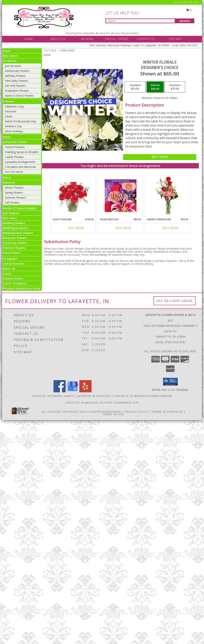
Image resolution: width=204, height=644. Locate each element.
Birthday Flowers (15, 76)
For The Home (14, 172)
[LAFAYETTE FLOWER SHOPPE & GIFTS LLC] (44, 17)
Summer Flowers (15, 197)
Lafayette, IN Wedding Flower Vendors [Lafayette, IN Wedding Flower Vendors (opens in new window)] (143, 396)
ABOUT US (58, 39)
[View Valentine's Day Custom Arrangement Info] (121, 196)
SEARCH (185, 21)
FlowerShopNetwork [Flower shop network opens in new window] (104, 412)
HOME (29, 39)
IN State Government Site (120, 403)
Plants (7, 177)
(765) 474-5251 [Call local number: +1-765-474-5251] (175, 342)
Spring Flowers (14, 193)
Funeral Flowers (15, 147)
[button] (170, 382)
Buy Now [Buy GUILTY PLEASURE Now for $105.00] (76, 228)
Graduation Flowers (17, 91)
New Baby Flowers (17, 81)
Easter (9, 116)
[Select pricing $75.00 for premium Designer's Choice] (175, 87)
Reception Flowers (15, 238)
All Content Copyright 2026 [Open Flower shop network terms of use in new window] (64, 412)
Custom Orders (13, 278)
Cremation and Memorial (20, 167)
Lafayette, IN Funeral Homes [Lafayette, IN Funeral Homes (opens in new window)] (53, 396)
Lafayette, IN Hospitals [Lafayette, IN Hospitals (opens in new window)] (94, 396)
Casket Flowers (14, 157)
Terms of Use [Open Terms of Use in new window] (114, 414)
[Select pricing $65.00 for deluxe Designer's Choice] (155, 87)
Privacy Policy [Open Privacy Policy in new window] (137, 412)
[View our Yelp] (85, 391)
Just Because (13, 66)
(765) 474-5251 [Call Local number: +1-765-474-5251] (190, 2)
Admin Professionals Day (20, 121)
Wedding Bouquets (15, 228)
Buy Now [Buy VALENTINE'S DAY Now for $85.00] (123, 228)
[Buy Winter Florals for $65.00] (160, 157)
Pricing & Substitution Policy (22, 288)
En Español (10, 259)
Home (7, 51)
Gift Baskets (11, 213)
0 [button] (189, 10)
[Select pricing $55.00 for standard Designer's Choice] (135, 87)
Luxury (7, 274)
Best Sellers (10, 56)
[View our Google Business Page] (73, 391)
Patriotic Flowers (14, 248)
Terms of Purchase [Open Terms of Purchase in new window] (167, 412)
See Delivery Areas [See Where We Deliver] (175, 301)
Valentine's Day (14, 106)
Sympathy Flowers (15, 142)
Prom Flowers (12, 253)
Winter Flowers (14, 188)
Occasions (10, 61)
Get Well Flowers (15, 86)
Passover (11, 111)
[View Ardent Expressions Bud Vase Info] (168, 196)
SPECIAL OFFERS (117, 39)
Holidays (9, 101)
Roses (7, 137)
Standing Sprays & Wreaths (22, 152)
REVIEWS (87, 39)
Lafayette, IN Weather (81, 403)
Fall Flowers (12, 202)
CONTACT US (146, 39)
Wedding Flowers (14, 223)
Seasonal (9, 182)
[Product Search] (140, 21)
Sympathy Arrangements (20, 162)
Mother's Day (13, 126)
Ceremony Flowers (15, 243)
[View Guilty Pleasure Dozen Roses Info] (73, 196)
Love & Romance (14, 264)
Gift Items (10, 218)
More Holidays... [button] (15, 131)
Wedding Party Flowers (18, 233)
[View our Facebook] (60, 391)
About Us (9, 269)
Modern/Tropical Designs (20, 208)
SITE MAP (175, 39)
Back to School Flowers (20, 96)
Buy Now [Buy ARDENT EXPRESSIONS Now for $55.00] (171, 228)
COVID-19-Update (15, 283)
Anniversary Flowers (17, 71)
